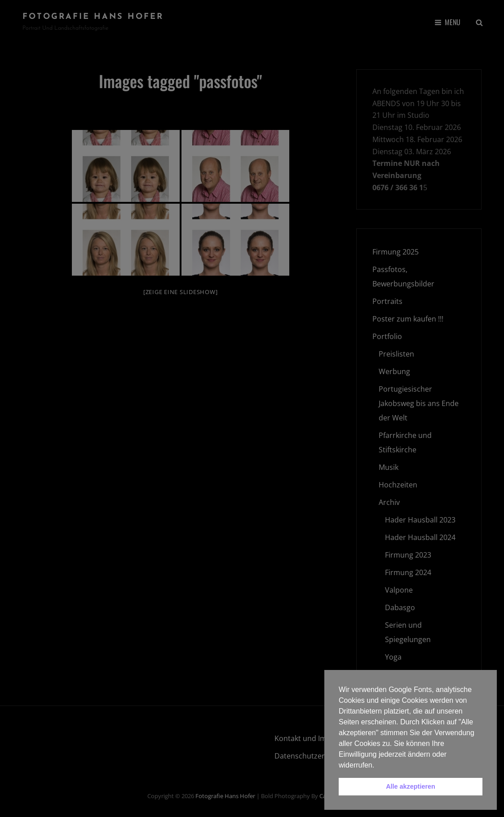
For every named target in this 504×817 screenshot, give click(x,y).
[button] (378, 766)
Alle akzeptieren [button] (411, 786)
